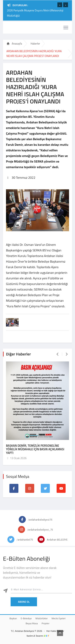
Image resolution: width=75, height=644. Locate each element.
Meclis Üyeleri (59, 618)
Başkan (13, 618)
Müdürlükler (41, 618)
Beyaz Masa (32, 623)
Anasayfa (14, 44)
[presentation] (60, 5)
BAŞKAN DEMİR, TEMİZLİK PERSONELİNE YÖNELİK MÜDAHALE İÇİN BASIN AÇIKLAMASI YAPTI (35, 449)
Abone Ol (24, 602)
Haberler (35, 44)
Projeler (45, 623)
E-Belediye (26, 618)
